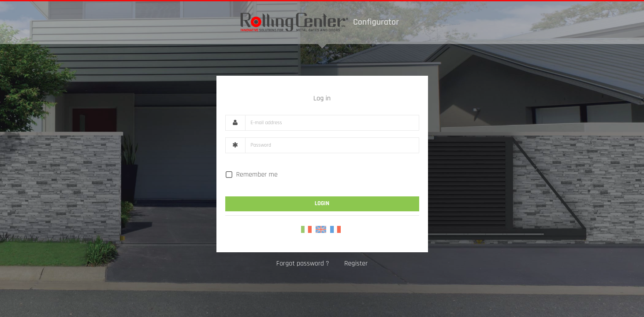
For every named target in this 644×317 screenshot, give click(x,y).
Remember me (251, 175)
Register (356, 264)
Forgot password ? (303, 264)
